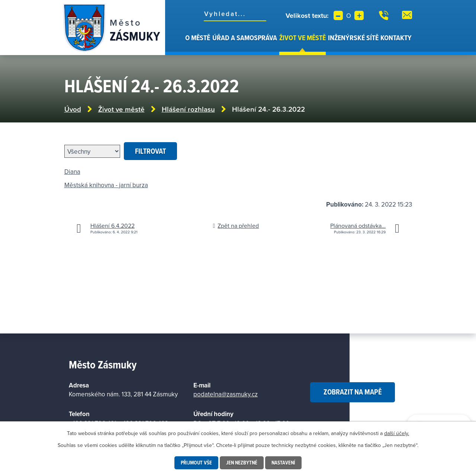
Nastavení (283, 463)
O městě (198, 38)
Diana (72, 172)
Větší (359, 15)
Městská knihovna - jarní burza (106, 185)
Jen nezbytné (242, 463)
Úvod (180, 44)
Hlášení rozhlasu (188, 109)
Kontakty (396, 38)
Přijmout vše (196, 463)
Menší (338, 15)
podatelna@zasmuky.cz (226, 394)
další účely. (397, 433)
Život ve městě (303, 38)
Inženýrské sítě (353, 38)
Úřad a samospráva (245, 38)
